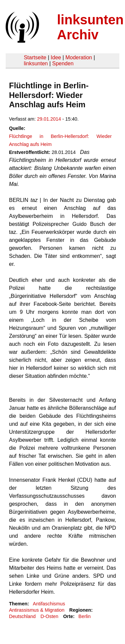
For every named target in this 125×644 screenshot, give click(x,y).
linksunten (36, 63)
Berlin (84, 616)
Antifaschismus (49, 604)
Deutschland (22, 616)
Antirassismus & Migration (37, 610)
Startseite (35, 57)
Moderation (79, 57)
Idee (56, 57)
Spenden (63, 63)
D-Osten (49, 616)
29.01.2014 (49, 119)
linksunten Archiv (90, 27)
